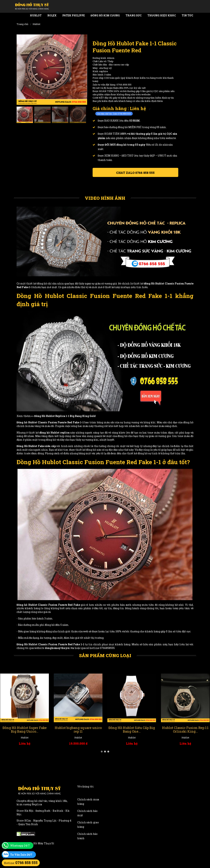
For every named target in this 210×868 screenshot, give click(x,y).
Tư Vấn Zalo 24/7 (21, 855)
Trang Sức (134, 15)
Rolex (52, 15)
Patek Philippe (74, 15)
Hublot (36, 15)
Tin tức (187, 15)
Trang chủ (22, 24)
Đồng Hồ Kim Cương (105, 15)
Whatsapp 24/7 (20, 845)
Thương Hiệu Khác (162, 15)
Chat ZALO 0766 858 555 (135, 173)
